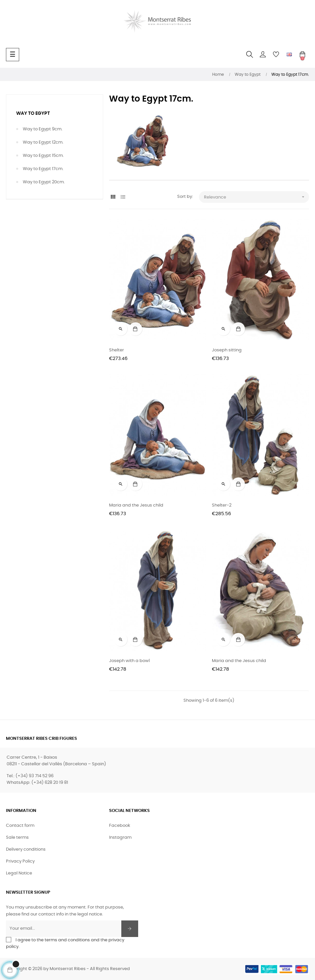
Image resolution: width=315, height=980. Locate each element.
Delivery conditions (26, 849)
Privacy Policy (20, 861)
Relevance (256, 197)
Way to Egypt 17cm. (43, 169)
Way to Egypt (33, 113)
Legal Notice (19, 873)
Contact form (20, 826)
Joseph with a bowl (129, 661)
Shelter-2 (222, 505)
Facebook (120, 826)
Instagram (120, 838)
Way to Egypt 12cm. (43, 142)
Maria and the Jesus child (136, 505)
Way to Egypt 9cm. (43, 129)
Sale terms (17, 838)
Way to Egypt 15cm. (43, 156)
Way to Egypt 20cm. (44, 182)
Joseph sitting (227, 350)
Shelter (117, 350)
